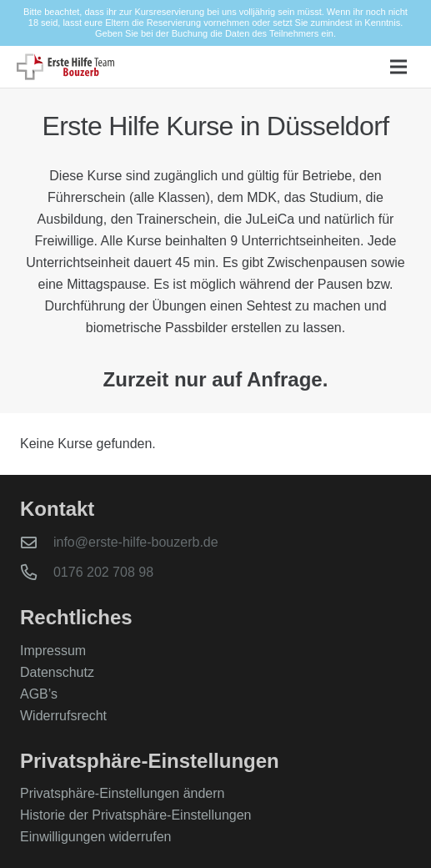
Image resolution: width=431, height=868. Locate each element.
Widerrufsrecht (63, 716)
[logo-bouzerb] (65, 67)
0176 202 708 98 (103, 572)
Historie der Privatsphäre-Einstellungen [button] (135, 815)
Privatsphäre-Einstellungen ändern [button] (122, 793)
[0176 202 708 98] (37, 572)
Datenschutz (57, 672)
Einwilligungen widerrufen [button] (95, 837)
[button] (398, 67)
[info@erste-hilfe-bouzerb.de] (37, 542)
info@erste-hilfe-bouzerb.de (136, 542)
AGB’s (39, 694)
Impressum (53, 651)
